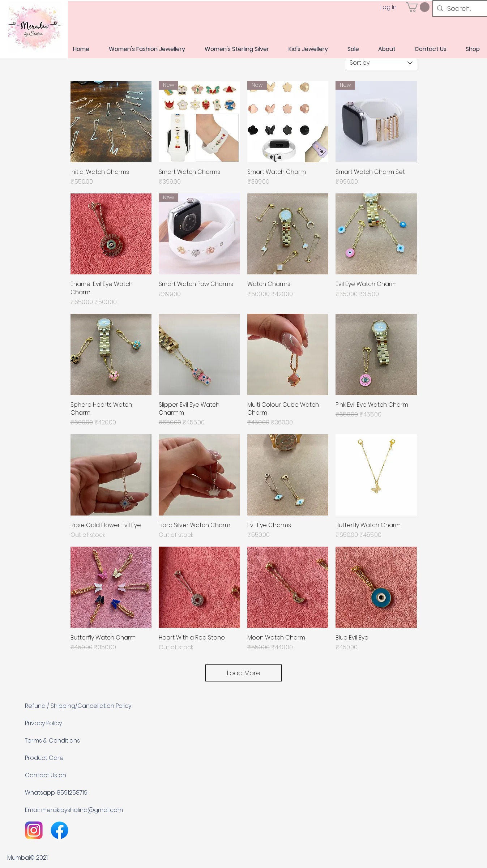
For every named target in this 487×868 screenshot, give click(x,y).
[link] (418, 7)
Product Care (44, 758)
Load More (244, 673)
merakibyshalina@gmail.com (82, 810)
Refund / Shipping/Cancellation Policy (78, 706)
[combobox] (381, 63)
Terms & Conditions (52, 741)
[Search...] (461, 8)
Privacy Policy (43, 723)
